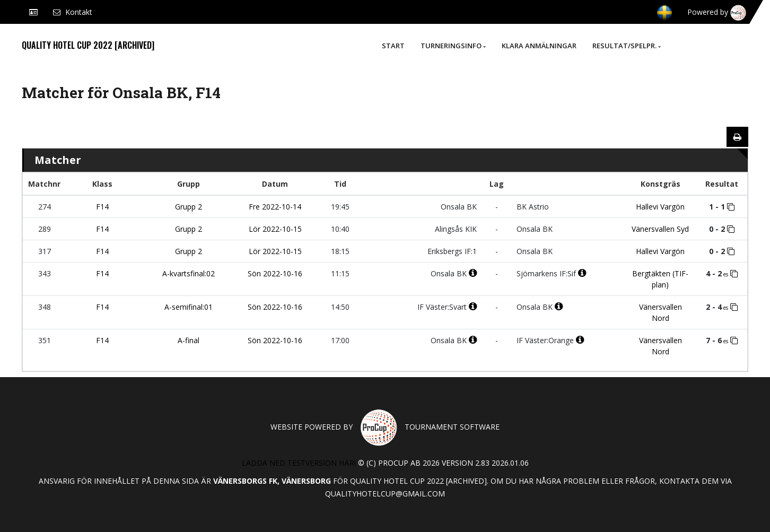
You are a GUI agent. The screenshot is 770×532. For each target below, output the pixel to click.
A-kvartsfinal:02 (189, 273)
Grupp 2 (189, 207)
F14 (102, 207)
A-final (189, 340)
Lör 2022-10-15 (275, 229)
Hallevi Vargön (660, 207)
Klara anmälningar (539, 46)
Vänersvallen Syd (660, 229)
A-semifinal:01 (189, 307)
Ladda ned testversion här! (299, 463)
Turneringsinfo (453, 46)
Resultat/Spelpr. (627, 46)
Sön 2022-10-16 (275, 273)
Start (393, 46)
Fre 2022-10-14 (275, 207)
